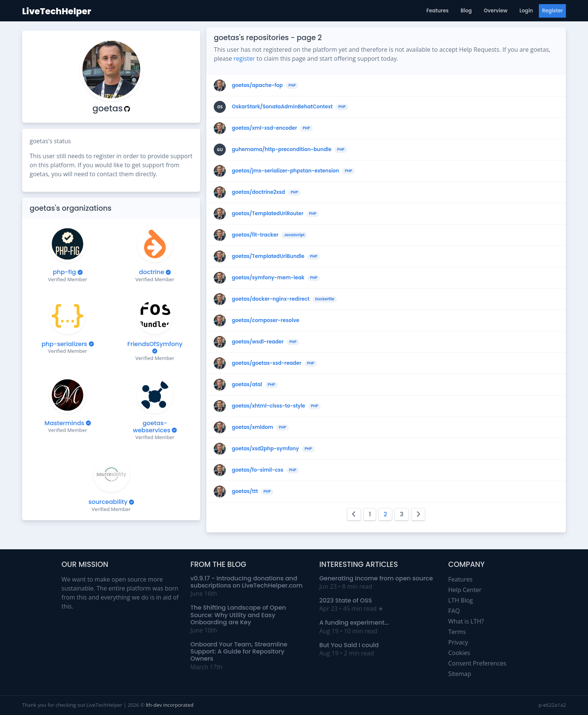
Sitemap (460, 674)
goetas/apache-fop (257, 85)
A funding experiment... (354, 623)
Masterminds (64, 423)
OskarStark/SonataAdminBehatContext (282, 107)
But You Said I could (349, 645)
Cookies (459, 653)
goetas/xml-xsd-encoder (264, 128)
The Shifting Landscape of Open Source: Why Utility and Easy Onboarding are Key (238, 615)
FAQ (454, 611)
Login (526, 11)
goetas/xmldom (252, 427)
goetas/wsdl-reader (258, 342)
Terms (457, 632)
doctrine (152, 272)
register (244, 58)
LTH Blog (460, 600)
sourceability (108, 502)
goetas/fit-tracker (255, 235)
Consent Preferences (477, 663)
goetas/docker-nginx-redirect (271, 299)
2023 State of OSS (346, 600)
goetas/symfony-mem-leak (268, 278)
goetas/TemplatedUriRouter (268, 214)
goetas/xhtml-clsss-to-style (268, 406)
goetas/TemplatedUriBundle (268, 256)
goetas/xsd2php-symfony (265, 449)
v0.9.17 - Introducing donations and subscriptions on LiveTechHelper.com (247, 582)
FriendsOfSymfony (155, 344)
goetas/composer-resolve (265, 321)
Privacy (458, 642)
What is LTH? (466, 621)
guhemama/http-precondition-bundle (282, 150)
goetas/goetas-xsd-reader (266, 363)
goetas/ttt (245, 492)
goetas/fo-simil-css (257, 470)
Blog (466, 11)
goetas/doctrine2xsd (258, 192)
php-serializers (64, 344)
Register (552, 11)
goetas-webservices (151, 426)
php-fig (64, 272)
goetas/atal (247, 385)
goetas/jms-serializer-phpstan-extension (285, 171)
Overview (496, 11)
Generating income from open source (376, 578)
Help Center (465, 590)
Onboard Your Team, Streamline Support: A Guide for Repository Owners (239, 651)
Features (437, 11)
